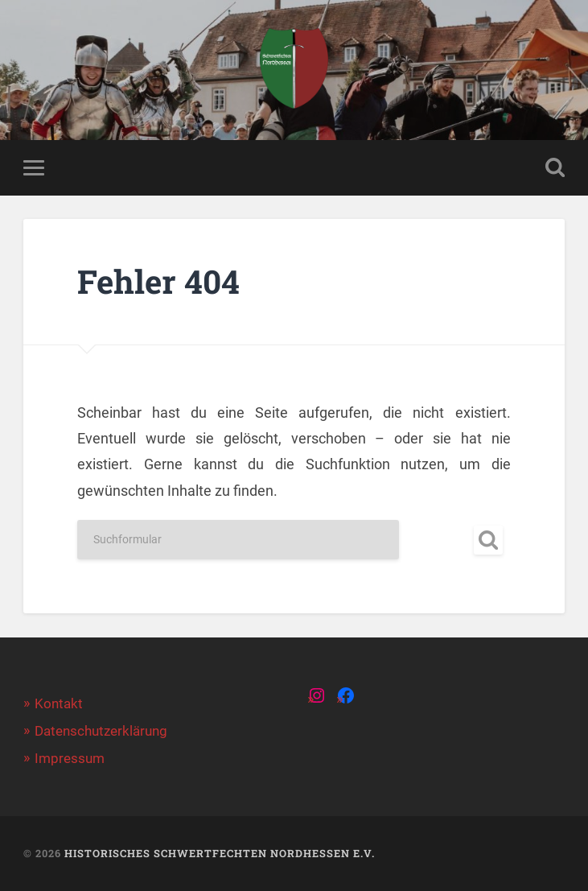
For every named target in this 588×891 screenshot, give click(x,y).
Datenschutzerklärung (101, 731)
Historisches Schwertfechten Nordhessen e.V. (220, 853)
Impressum (70, 758)
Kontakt (59, 703)
